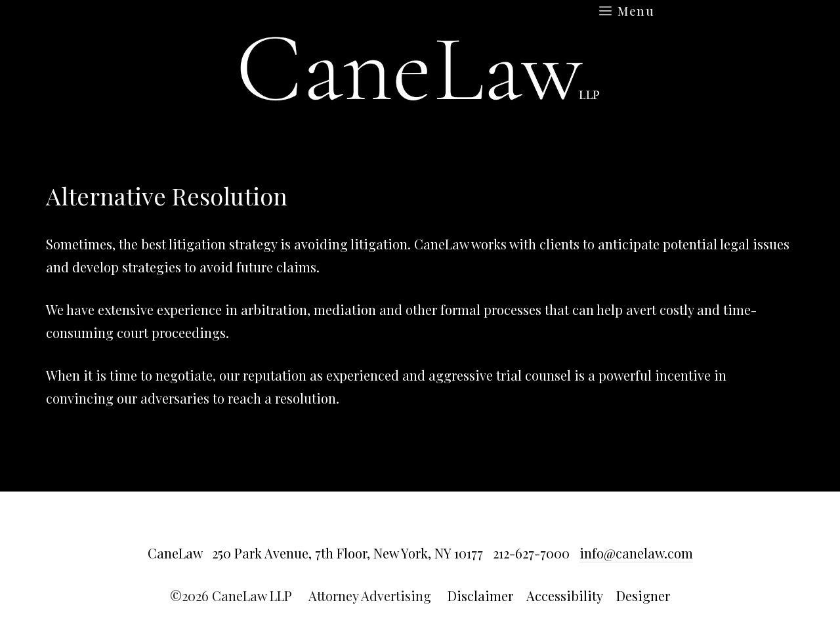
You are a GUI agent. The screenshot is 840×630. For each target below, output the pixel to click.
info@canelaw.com (636, 553)
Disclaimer (480, 596)
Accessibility (565, 596)
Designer (643, 596)
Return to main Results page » (716, 200)
